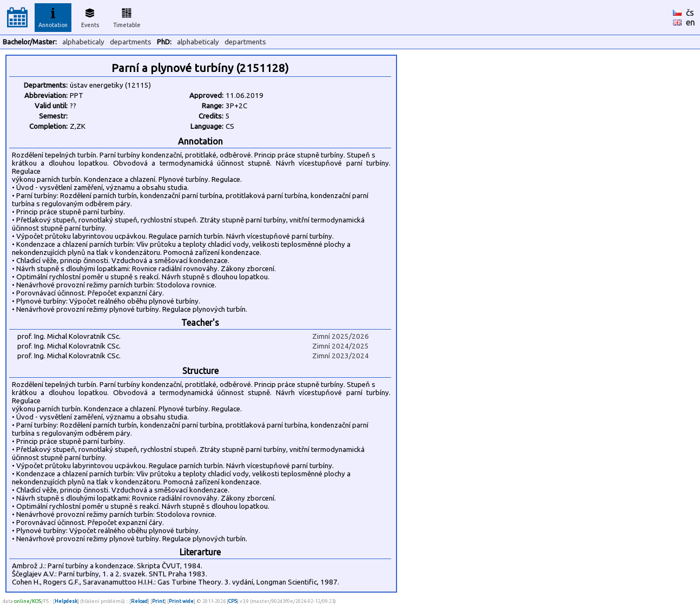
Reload (139, 601)
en (691, 22)
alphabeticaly (83, 42)
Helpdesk (66, 601)
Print (158, 601)
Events (90, 16)
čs (690, 12)
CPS (233, 601)
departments (131, 42)
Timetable (127, 16)
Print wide (181, 601)
